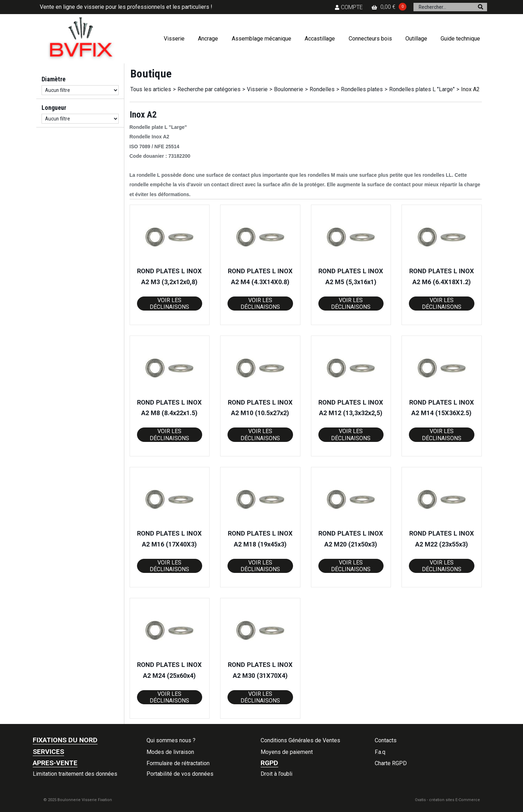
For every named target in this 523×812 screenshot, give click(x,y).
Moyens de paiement (287, 752)
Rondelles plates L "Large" (422, 89)
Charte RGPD (391, 763)
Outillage (416, 39)
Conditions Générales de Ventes (300, 740)
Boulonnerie (289, 89)
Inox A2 (470, 89)
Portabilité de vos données (180, 774)
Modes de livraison (170, 752)
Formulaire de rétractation (178, 763)
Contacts (386, 740)
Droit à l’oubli (276, 774)
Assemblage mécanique (261, 39)
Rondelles (322, 89)
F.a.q (380, 752)
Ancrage (208, 39)
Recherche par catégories (209, 89)
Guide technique (460, 39)
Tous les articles (151, 89)
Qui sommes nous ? (171, 740)
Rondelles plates (362, 89)
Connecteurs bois (370, 39)
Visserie (174, 39)
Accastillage (320, 39)
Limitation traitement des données (75, 774)
